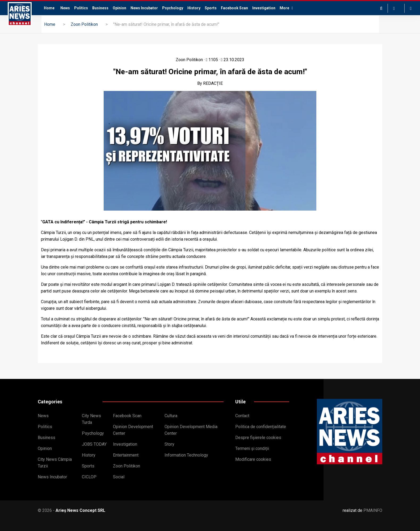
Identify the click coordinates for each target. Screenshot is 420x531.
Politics (81, 8)
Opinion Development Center (133, 430)
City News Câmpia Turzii (55, 463)
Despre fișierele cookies (258, 438)
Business (100, 8)
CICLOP (89, 477)
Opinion (119, 8)
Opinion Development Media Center (191, 430)
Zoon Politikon (84, 24)
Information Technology (186, 455)
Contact (242, 416)
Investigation (264, 8)
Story (169, 444)
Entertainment (126, 455)
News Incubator (144, 8)
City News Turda (91, 419)
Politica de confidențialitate (261, 427)
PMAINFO (373, 510)
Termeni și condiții (252, 448)
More (286, 8)
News (65, 8)
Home (49, 8)
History (194, 8)
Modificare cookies (253, 459)
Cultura (171, 416)
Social (119, 477)
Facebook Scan (234, 8)
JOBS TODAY (94, 444)
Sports (211, 8)
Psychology (173, 8)
